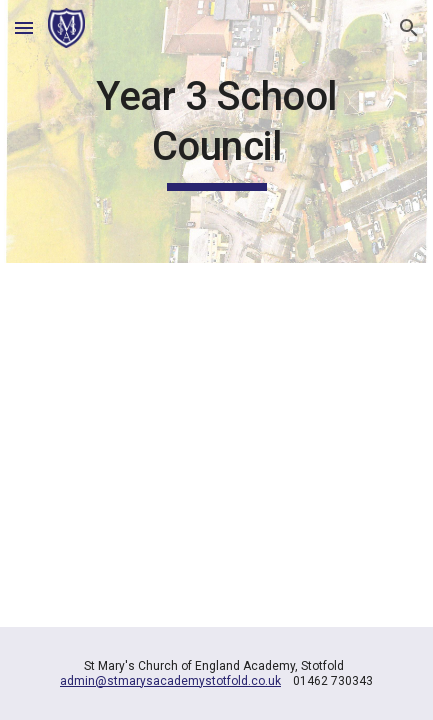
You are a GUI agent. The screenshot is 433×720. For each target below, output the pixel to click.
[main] (216, 131)
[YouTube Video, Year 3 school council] (216, 419)
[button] (24, 27)
